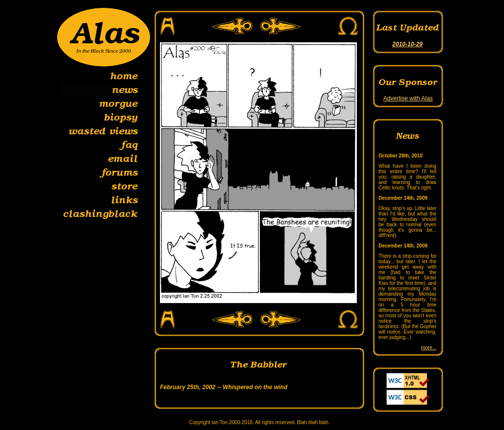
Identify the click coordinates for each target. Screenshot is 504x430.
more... (428, 348)
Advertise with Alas (408, 98)
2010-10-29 (407, 44)
